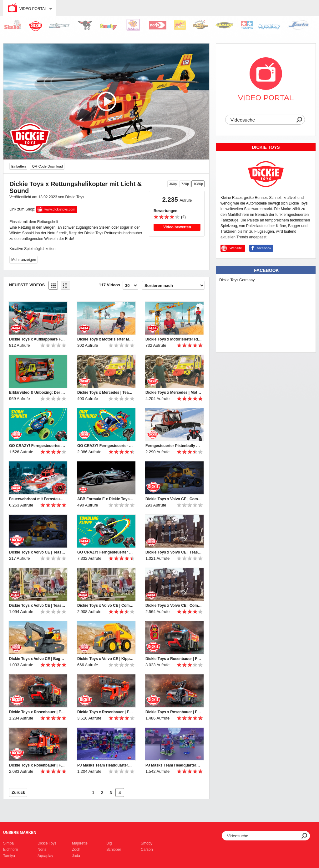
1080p (198, 184)
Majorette (80, 843)
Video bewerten (177, 227)
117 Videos (109, 285)
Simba (8, 843)
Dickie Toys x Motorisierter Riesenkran (174, 339)
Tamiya (9, 856)
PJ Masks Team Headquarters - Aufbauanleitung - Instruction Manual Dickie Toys (174, 765)
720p (185, 184)
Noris (42, 850)
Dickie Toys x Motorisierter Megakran (105, 339)
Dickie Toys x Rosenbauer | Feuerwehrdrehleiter (105, 712)
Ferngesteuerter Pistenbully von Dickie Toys (174, 446)
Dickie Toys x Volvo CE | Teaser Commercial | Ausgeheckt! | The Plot (37, 606)
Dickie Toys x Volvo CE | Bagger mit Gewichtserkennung (37, 659)
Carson (147, 850)
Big (109, 843)
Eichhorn (10, 850)
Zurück (18, 792)
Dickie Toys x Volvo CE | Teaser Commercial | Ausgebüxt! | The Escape (174, 552)
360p (173, 184)
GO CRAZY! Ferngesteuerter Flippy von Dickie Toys (105, 552)
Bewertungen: (166, 211)
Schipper (114, 850)
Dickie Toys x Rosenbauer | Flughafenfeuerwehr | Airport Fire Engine (174, 712)
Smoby (147, 843)
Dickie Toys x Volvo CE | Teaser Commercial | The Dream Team (37, 552)
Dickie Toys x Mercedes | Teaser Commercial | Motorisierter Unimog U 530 (105, 392)
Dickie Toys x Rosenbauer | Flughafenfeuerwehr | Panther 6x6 (37, 712)
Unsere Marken (20, 833)
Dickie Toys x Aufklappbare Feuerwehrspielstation (37, 339)
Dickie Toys (47, 843)
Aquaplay (45, 856)
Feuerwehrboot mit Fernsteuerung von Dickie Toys (37, 499)
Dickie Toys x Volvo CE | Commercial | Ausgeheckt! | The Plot (105, 606)
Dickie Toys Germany (237, 280)
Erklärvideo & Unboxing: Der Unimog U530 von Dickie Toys (37, 392)
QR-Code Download (47, 166)
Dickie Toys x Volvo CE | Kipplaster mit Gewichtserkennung (105, 659)
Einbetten (18, 166)
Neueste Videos (27, 285)
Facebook (266, 270)
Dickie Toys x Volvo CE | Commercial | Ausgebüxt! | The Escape (174, 606)
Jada (76, 856)
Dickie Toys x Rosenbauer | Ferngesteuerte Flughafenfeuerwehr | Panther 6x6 (174, 659)
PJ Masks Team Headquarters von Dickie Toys (105, 765)
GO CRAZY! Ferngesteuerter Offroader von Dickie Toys (105, 446)
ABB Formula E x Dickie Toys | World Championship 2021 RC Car (105, 499)
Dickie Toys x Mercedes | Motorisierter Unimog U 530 (174, 392)
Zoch (76, 850)
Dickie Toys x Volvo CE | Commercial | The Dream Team (174, 499)
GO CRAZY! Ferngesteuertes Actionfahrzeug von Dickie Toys (37, 446)
